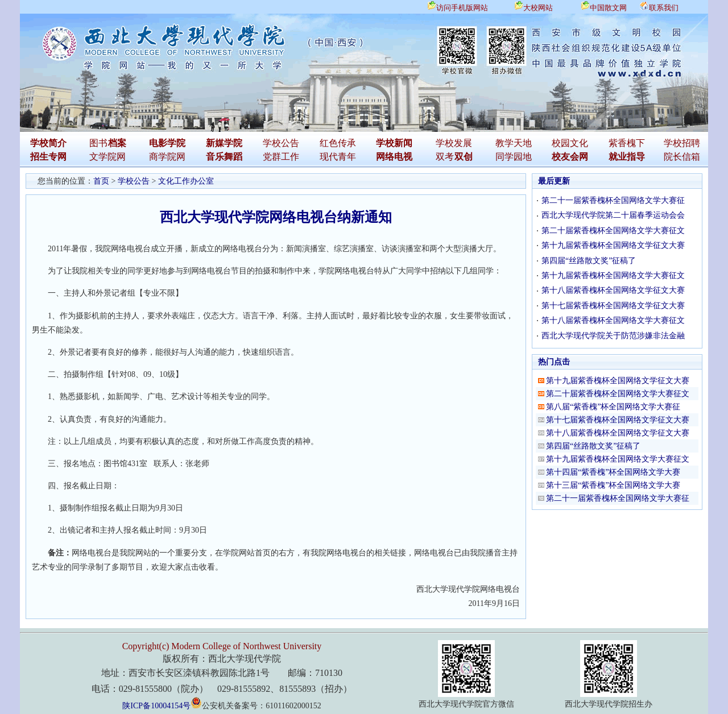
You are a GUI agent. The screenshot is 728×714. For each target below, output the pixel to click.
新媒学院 (224, 143)
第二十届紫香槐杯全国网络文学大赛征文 (613, 231)
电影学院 (167, 143)
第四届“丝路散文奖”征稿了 (589, 261)
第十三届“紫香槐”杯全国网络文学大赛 (613, 485)
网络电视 (394, 157)
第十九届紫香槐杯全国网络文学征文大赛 (613, 245)
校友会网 (570, 157)
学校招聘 (682, 143)
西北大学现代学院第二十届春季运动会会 (613, 215)
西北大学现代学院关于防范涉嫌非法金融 (613, 336)
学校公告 (281, 143)
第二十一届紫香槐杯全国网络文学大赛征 (613, 200)
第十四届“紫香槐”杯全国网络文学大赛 (613, 472)
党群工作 (281, 157)
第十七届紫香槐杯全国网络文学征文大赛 (613, 306)
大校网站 (538, 8)
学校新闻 (394, 143)
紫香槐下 (627, 143)
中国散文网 (608, 8)
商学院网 (167, 157)
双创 (464, 157)
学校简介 (48, 143)
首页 (101, 181)
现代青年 (338, 157)
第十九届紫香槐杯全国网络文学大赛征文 (613, 275)
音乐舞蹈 (224, 157)
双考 (445, 157)
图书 (98, 143)
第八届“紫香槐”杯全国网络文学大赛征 (613, 407)
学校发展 (454, 143)
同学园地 (514, 157)
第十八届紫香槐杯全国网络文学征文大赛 (613, 290)
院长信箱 (682, 157)
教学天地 (514, 143)
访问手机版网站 (462, 8)
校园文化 (570, 143)
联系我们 (664, 8)
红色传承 (338, 143)
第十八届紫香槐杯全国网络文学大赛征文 (613, 320)
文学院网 (107, 157)
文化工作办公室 (186, 181)
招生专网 (48, 157)
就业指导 (627, 157)
